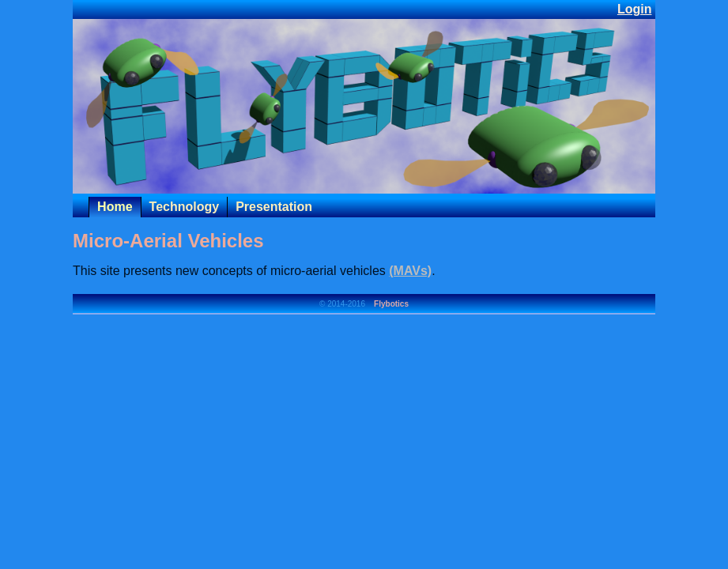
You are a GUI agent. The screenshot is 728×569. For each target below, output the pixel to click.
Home (115, 207)
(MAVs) (410, 271)
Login (635, 9)
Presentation (274, 207)
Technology (185, 207)
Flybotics (391, 304)
